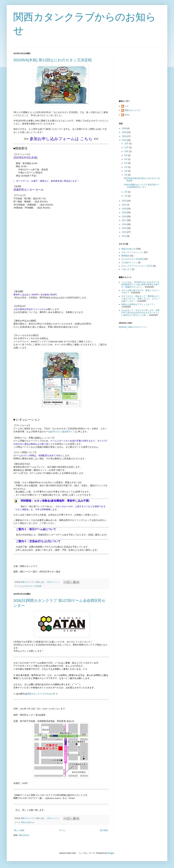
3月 (126, 175)
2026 (124, 128)
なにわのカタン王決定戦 (31, 586)
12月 (127, 143)
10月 (127, 151)
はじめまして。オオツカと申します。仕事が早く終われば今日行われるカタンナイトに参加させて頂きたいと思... (140, 313)
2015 (124, 228)
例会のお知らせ (28, 822)
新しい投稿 (19, 830)
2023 (124, 140)
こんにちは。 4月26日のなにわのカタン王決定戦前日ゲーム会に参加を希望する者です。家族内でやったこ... (140, 285)
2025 (124, 132)
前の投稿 (104, 830)
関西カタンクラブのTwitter (40, 694)
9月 (126, 155)
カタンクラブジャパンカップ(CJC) (137, 266)
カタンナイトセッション (132, 252)
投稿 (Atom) (24, 835)
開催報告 (125, 256)
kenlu (127, 115)
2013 (124, 236)
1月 (126, 196)
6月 (126, 163)
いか (127, 106)
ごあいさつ (126, 269)
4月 (126, 171)
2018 (124, 216)
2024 (124, 136)
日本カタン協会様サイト (63, 432)
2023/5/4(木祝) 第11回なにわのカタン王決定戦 (53, 60)
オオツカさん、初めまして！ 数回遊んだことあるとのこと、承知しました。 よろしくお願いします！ (141, 299)
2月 (126, 192)
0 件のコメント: (53, 582)
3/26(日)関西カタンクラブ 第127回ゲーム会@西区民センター (141, 186)
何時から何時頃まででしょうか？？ (137, 304)
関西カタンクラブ (133, 110)
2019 (124, 212)
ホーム (62, 830)
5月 (126, 167)
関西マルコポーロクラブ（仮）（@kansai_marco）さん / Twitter (44, 798)
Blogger (111, 853)
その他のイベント (129, 263)
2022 (124, 201)
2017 (124, 220)
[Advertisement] (140, 73)
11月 (127, 148)
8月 (126, 159)
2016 (124, 224)
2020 (124, 209)
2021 (124, 205)
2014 (124, 232)
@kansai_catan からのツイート (133, 327)
